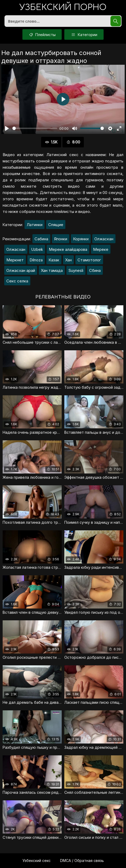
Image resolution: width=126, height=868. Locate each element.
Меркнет (15, 260)
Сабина (41, 239)
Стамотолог (89, 260)
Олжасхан (16, 249)
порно (63, 8)
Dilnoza (36, 260)
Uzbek (37, 249)
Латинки (35, 225)
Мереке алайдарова (68, 249)
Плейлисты (42, 34)
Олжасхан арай (21, 270)
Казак (54, 260)
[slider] (35, 128)
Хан (68, 260)
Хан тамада (52, 270)
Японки (61, 239)
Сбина (95, 270)
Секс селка (17, 281)
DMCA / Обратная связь (82, 860)
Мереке (101, 249)
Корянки (81, 239)
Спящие (56, 225)
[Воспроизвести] (7, 128)
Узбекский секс (37, 860)
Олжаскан (104, 239)
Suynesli (76, 270)
